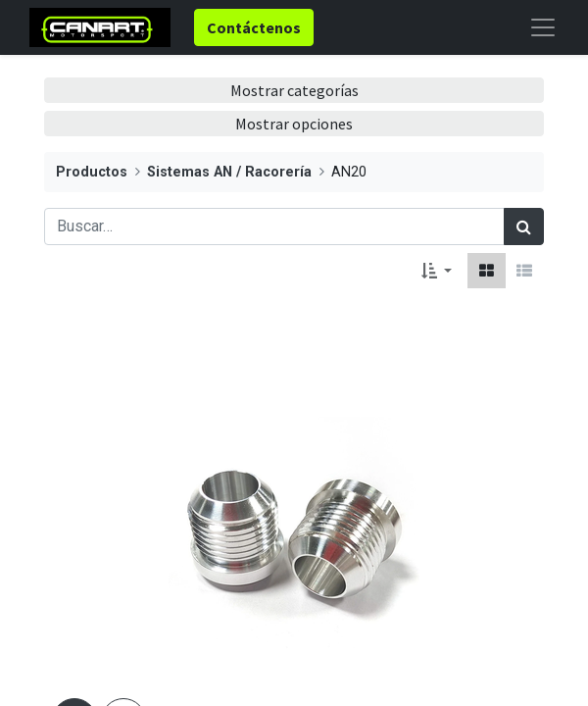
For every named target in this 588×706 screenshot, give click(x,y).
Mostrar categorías (294, 90)
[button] (437, 271)
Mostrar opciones (294, 124)
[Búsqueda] (524, 227)
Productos (92, 172)
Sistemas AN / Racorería (229, 172)
